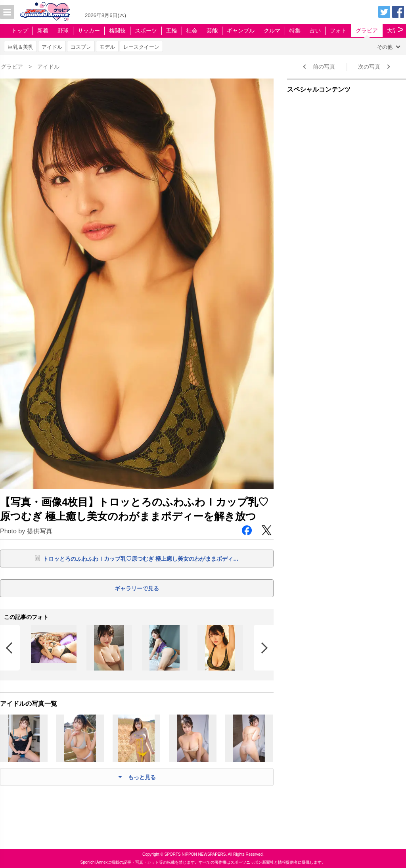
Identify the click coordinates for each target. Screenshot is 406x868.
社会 (192, 31)
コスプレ (81, 47)
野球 (63, 31)
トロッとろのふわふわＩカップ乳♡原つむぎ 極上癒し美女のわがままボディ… (141, 559)
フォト (338, 31)
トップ (20, 31)
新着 (43, 31)
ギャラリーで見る (137, 588)
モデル (107, 47)
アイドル (52, 47)
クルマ (272, 31)
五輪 (172, 31)
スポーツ (146, 31)
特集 (295, 31)
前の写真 (324, 67)
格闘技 (117, 31)
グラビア (367, 31)
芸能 (212, 31)
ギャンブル (241, 31)
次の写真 (369, 67)
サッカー (89, 31)
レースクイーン (141, 47)
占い (315, 31)
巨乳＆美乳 (20, 47)
